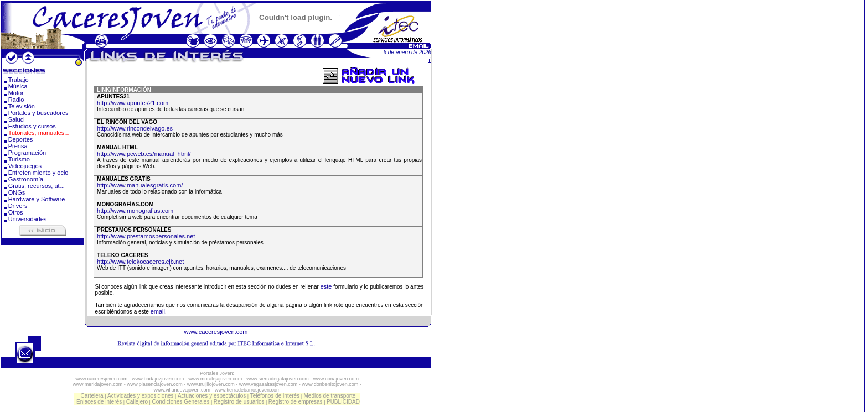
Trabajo (19, 80)
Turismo (19, 159)
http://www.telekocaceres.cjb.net (140, 262)
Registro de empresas (296, 402)
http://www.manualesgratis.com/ (140, 185)
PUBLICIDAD (343, 402)
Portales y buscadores (38, 113)
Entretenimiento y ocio (38, 173)
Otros (16, 212)
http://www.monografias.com (135, 211)
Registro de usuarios (239, 402)
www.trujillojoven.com (211, 384)
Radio (16, 100)
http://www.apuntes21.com (133, 103)
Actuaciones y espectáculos (212, 396)
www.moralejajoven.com (215, 379)
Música (18, 86)
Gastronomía (26, 179)
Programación (27, 153)
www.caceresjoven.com (216, 332)
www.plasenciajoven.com (155, 384)
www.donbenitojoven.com (330, 384)
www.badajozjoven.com (158, 379)
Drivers (18, 206)
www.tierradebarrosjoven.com (248, 390)
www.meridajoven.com (97, 384)
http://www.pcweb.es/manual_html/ (144, 154)
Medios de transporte (329, 396)
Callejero (137, 402)
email (158, 311)
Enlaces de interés (99, 402)
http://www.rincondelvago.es (135, 128)
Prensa (18, 146)
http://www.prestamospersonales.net (146, 236)
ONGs (17, 192)
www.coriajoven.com (336, 379)
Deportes (21, 139)
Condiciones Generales (180, 402)
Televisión (22, 106)
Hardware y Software (37, 199)
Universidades (28, 219)
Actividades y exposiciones (141, 396)
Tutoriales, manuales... (39, 133)
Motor (16, 93)
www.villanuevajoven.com (182, 390)
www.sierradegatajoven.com (278, 379)
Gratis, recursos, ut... (37, 186)
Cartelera (92, 396)
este (326, 286)
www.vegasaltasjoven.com (268, 384)
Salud (16, 119)
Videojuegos (25, 166)
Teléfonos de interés (275, 396)
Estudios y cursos (32, 126)
